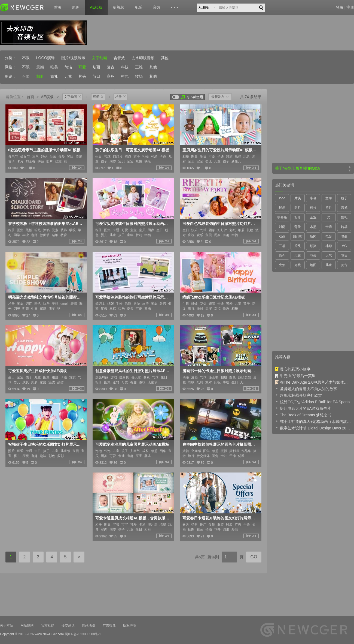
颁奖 (313, 246)
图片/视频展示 (73, 58)
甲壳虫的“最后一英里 (295, 376)
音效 (157, 7)
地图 (313, 265)
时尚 (282, 227)
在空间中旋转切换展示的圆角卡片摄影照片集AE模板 (220, 444)
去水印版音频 (143, 58)
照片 (329, 208)
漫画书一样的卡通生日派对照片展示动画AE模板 (220, 371)
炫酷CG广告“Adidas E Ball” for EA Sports (312, 402)
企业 (313, 217)
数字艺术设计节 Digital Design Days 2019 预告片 (313, 428)
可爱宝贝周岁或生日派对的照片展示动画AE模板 (133, 224)
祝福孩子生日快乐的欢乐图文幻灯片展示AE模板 (46, 444)
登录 (340, 7)
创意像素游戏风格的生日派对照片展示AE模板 (133, 371)
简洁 (68, 67)
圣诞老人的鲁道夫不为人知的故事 (306, 389)
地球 (329, 246)
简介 (282, 255)
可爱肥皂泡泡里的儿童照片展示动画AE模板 (132, 444)
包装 (344, 236)
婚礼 (54, 76)
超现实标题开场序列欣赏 (298, 395)
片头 (82, 76)
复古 (111, 67)
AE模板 (47, 97)
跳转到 (213, 557)
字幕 (313, 198)
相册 (40, 76)
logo (282, 198)
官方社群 (48, 625)
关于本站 (7, 625)
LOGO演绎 (45, 58)
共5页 (200, 557)
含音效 (119, 58)
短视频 (119, 7)
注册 (350, 7)
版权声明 (130, 625)
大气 (329, 255)
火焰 (282, 265)
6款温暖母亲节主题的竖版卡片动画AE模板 (44, 150)
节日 (96, 76)
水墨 (313, 227)
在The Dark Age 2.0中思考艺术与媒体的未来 (313, 382)
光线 (298, 265)
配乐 (139, 7)
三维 (139, 67)
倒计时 (298, 236)
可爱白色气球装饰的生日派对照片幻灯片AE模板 (220, 224)
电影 (329, 236)
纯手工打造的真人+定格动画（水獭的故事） (313, 421)
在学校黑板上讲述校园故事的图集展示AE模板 (46, 224)
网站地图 (88, 625)
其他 (165, 58)
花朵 (313, 255)
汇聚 (298, 255)
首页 (58, 7)
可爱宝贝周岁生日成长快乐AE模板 (37, 371)
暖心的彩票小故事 (293, 369)
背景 (298, 227)
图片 (298, 208)
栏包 (125, 76)
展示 (282, 208)
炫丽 (96, 67)
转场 (139, 76)
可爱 (82, 67)
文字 (329, 198)
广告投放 (109, 625)
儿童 (68, 76)
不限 (26, 58)
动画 (282, 236)
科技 (125, 67)
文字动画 (99, 58)
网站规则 (27, 625)
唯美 (54, 67)
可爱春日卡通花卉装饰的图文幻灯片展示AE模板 (220, 518)
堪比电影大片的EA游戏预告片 (303, 408)
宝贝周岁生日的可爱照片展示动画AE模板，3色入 (220, 150)
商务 (111, 76)
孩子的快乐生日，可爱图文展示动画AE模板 (132, 150)
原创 (76, 7)
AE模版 (96, 7)
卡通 (329, 227)
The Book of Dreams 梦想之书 (303, 415)
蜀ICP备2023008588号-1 (83, 634)
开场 (282, 246)
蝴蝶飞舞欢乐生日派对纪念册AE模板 (214, 297)
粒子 (344, 198)
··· (175, 8)
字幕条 (282, 217)
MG (344, 246)
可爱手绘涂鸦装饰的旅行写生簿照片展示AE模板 (133, 297)
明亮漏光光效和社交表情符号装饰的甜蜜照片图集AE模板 (46, 297)
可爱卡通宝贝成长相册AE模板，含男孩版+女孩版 (133, 518)
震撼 (40, 67)
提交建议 (68, 625)
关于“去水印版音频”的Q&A (297, 168)
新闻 (313, 236)
